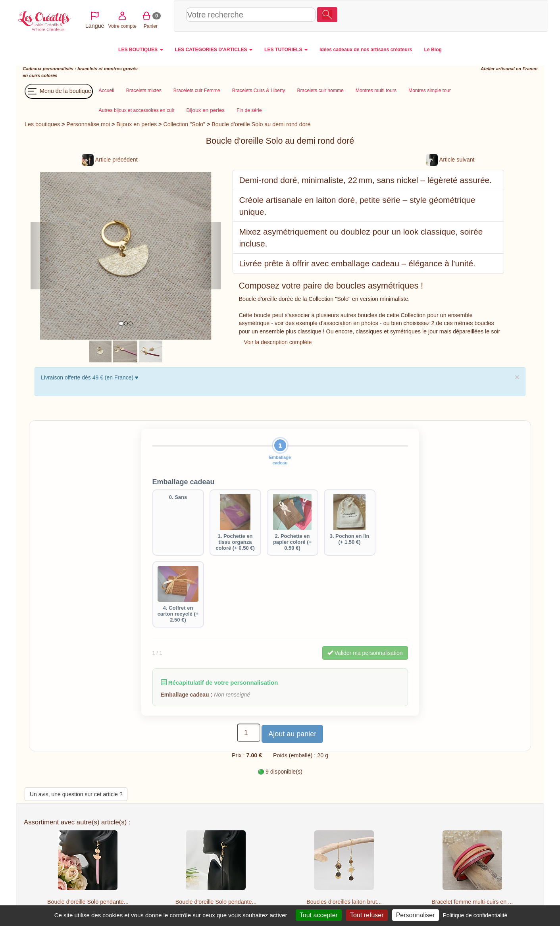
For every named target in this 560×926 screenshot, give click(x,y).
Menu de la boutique (59, 91)
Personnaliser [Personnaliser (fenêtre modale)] (416, 915)
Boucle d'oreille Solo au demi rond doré (261, 124)
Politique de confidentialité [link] (475, 915)
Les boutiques (42, 124)
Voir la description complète (278, 342)
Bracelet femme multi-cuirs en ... (472, 902)
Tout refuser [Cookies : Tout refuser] (367, 915)
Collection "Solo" (184, 124)
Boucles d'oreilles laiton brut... (344, 902)
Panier (504, 15)
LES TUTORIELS (286, 50)
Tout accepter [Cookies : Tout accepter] (319, 915)
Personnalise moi (88, 124)
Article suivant (450, 160)
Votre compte (475, 15)
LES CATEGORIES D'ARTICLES (214, 50)
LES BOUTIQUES (141, 50)
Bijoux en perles (137, 124)
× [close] (517, 377)
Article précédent (110, 160)
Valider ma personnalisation (365, 653)
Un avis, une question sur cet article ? (76, 794)
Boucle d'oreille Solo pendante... (88, 902)
